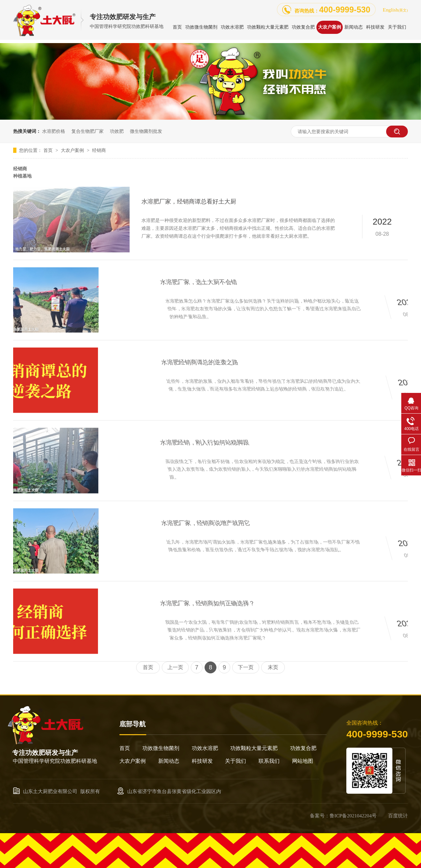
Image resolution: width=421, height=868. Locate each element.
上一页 (175, 667)
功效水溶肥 (205, 748)
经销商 (99, 150)
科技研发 (202, 761)
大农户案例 (73, 150)
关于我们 (235, 761)
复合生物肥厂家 (87, 131)
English (395, 10)
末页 (273, 667)
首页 (49, 150)
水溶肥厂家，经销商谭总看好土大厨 (189, 202)
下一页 (246, 667)
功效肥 (117, 131)
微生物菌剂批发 (146, 131)
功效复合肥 (303, 748)
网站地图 (303, 761)
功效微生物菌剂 (161, 748)
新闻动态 (169, 761)
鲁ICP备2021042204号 (353, 816)
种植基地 (22, 176)
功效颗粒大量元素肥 (254, 748)
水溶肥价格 (54, 131)
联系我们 (269, 761)
